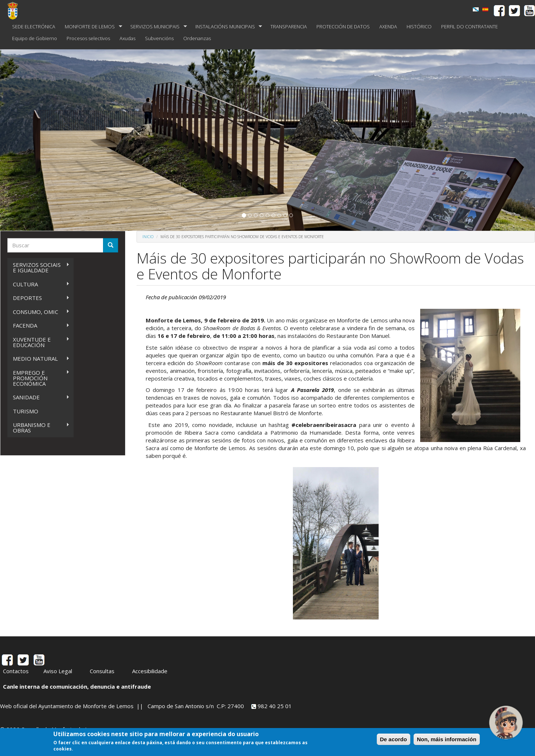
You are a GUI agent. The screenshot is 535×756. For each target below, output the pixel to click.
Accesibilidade (150, 671)
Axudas (127, 38)
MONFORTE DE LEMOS (91, 27)
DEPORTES (38, 298)
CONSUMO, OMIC (38, 312)
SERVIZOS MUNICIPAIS (156, 27)
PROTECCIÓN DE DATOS (343, 27)
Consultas (102, 671)
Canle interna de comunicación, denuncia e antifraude (77, 686)
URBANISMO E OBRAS (38, 428)
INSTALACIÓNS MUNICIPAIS (226, 27)
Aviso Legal (58, 671)
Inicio (148, 237)
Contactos (16, 671)
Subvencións (159, 38)
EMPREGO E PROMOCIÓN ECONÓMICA (38, 378)
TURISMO (26, 411)
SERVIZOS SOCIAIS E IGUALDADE (38, 267)
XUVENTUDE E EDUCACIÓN (38, 342)
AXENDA (388, 27)
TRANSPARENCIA (289, 27)
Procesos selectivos (88, 38)
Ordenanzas (197, 38)
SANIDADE (38, 397)
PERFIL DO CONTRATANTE (470, 27)
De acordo (394, 739)
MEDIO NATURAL (38, 359)
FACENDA (38, 326)
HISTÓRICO (419, 27)
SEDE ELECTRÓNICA (34, 27)
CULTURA (38, 284)
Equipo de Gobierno (35, 38)
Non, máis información (447, 739)
